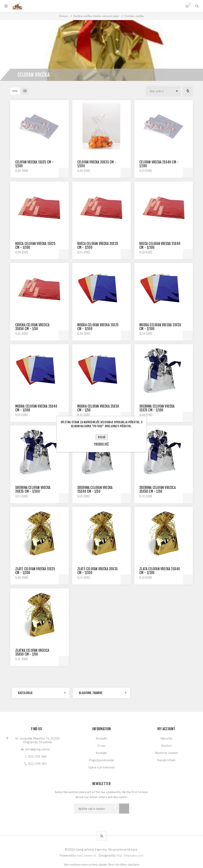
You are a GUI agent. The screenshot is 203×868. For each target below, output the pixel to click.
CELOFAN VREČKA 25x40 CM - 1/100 (159, 164)
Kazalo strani (166, 760)
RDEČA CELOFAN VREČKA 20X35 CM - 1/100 (98, 246)
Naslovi (166, 746)
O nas (101, 746)
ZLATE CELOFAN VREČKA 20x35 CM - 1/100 (97, 571)
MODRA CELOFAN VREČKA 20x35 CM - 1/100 (160, 327)
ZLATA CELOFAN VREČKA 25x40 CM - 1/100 (160, 571)
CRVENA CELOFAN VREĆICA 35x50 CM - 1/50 (32, 327)
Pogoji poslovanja (101, 760)
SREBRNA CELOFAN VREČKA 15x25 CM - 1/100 (157, 408)
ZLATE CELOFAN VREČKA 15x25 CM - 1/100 (35, 571)
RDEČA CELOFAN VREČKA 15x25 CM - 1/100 (35, 246)
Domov (64, 16)
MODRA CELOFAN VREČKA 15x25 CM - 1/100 (98, 327)
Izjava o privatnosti (101, 767)
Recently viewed (166, 753)
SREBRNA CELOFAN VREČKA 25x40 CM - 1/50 (95, 490)
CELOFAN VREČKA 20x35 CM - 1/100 (97, 164)
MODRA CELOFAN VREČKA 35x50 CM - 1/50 (98, 408)
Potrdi (102, 437)
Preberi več (101, 444)
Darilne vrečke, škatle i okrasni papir (96, 16)
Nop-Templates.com (130, 855)
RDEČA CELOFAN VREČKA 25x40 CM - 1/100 (160, 246)
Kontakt (101, 738)
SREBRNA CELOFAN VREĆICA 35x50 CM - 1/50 (158, 490)
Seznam (25, 91)
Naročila (166, 738)
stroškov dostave (127, 864)
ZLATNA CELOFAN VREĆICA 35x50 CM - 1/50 (32, 652)
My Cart (189, 4)
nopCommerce (86, 855)
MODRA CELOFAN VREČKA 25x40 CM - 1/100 (36, 408)
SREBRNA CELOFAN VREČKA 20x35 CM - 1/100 (33, 490)
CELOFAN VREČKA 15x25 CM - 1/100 (34, 164)
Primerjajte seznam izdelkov (188, 91)
